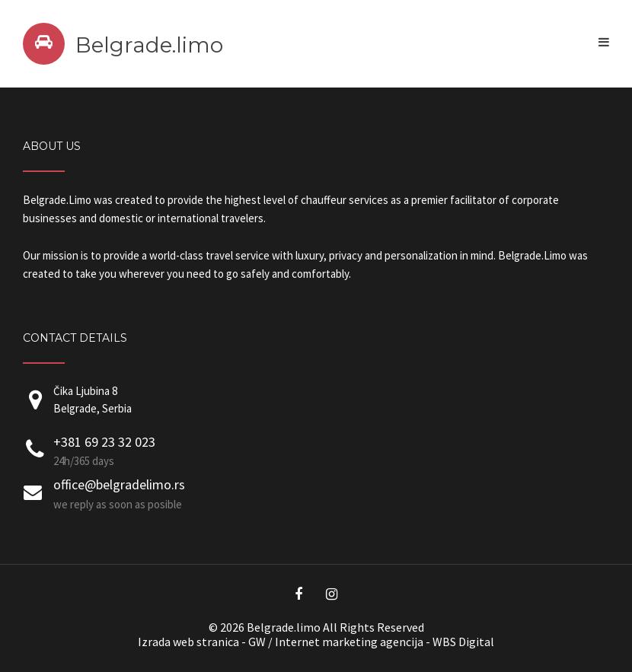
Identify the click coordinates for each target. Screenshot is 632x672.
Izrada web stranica (188, 642)
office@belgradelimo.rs (119, 484)
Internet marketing (326, 642)
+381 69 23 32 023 (104, 442)
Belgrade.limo (149, 45)
